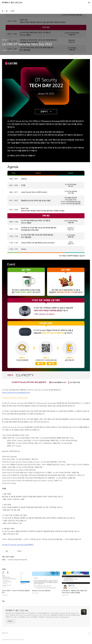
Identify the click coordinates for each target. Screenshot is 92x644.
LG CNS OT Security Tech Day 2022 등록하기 (18, 545)
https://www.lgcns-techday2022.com (16, 392)
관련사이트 (5, 633)
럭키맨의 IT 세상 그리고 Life (12, 3)
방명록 (12, 11)
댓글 (3, 601)
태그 (7, 11)
